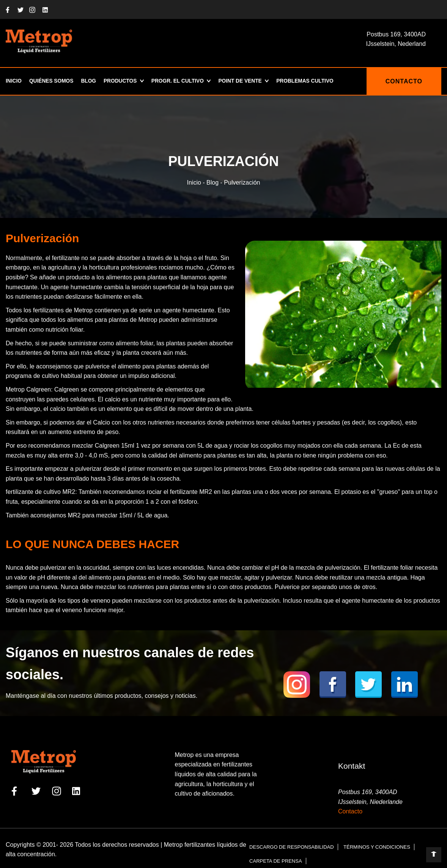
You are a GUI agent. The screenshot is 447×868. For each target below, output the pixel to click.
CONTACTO (404, 81)
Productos (122, 81)
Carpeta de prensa (275, 861)
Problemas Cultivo (312, 81)
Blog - (214, 183)
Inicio (14, 81)
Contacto (350, 811)
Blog (90, 81)
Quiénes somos (52, 81)
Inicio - (197, 183)
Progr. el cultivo (181, 81)
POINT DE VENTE (245, 81)
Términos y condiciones (377, 847)
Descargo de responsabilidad (292, 847)
